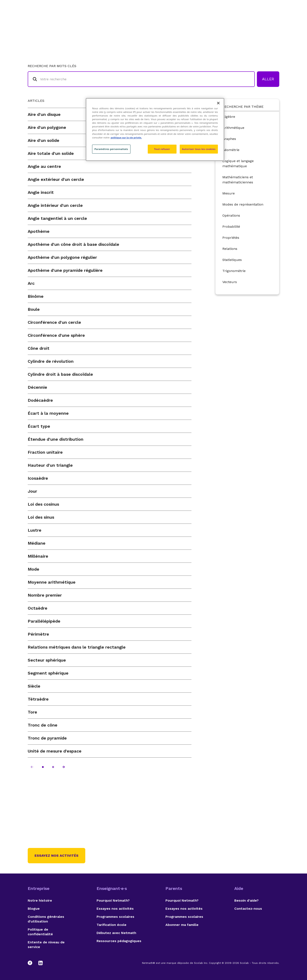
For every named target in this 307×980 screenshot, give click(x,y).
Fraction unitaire (45, 452)
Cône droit (39, 348)
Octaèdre (38, 608)
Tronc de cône (43, 725)
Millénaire (38, 556)
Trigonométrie (234, 271)
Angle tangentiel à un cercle (57, 218)
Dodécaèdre (40, 400)
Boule (34, 309)
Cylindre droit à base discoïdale (60, 374)
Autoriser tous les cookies (199, 149)
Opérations (231, 215)
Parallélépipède (44, 621)
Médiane (37, 543)
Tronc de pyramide (47, 738)
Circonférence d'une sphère (56, 335)
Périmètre (38, 634)
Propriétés (231, 238)
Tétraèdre (38, 699)
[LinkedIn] (41, 963)
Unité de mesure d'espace (55, 751)
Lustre (35, 530)
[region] (155, 129)
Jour (32, 491)
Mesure (229, 193)
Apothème (39, 231)
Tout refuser (162, 149)
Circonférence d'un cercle (54, 322)
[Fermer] (218, 103)
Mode (33, 569)
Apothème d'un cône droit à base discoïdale (73, 244)
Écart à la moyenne (48, 413)
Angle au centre (44, 166)
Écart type (39, 426)
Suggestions (245, 20)
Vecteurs (230, 282)
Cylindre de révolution (51, 361)
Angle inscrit (41, 192)
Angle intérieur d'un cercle (55, 205)
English (272, 20)
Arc (31, 283)
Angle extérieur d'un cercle (56, 179)
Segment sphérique (48, 673)
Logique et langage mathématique (238, 163)
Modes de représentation (243, 204)
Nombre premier (45, 595)
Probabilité (231, 227)
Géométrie (231, 150)
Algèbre (229, 117)
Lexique (196, 20)
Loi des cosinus (43, 504)
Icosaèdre (38, 478)
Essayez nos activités (56, 856)
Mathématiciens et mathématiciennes (238, 180)
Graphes (229, 139)
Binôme (36, 296)
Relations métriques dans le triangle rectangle (77, 647)
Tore (32, 712)
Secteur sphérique (47, 660)
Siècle (34, 686)
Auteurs (219, 20)
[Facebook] (32, 963)
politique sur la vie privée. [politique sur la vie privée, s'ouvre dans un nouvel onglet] (126, 137)
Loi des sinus (41, 517)
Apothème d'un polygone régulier (62, 257)
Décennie (37, 387)
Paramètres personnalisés (111, 149)
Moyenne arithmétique (52, 582)
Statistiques (232, 260)
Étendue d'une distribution (56, 439)
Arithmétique (233, 128)
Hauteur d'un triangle (50, 465)
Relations (230, 249)
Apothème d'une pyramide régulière (65, 270)
